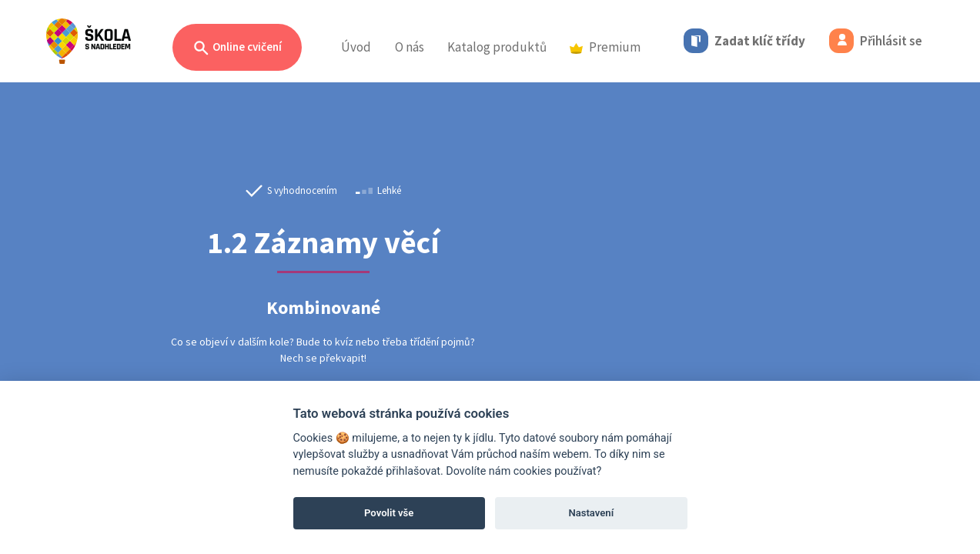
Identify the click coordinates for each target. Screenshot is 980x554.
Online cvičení (237, 48)
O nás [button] (410, 47)
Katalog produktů (497, 47)
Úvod (356, 47)
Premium (605, 47)
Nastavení (591, 513)
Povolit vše (389, 513)
